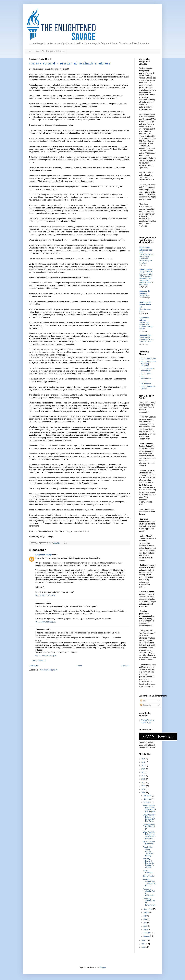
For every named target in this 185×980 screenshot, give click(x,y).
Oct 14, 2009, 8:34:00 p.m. (46, 622)
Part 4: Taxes (146, 374)
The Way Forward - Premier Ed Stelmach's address (70, 64)
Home (29, 51)
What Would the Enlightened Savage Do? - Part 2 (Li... (149, 818)
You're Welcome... (149, 872)
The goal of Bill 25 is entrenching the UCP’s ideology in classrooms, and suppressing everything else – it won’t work (146, 278)
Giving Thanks (149, 876)
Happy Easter (144, 296)
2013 (144, 779)
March (146, 929)
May (145, 923)
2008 (144, 940)
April (145, 926)
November (148, 799)
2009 (144, 793)
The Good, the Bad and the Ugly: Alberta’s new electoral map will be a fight (146, 259)
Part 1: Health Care (148, 359)
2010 (144, 789)
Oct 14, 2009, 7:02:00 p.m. (46, 595)
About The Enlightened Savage (50, 51)
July (145, 916)
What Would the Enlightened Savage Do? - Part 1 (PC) (149, 835)
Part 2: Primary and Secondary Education (148, 364)
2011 (144, 786)
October (147, 802)
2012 (144, 783)
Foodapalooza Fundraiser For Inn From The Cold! (146, 340)
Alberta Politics (146, 270)
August (146, 912)
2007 (144, 944)
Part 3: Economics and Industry (148, 370)
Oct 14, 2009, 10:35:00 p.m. (46, 656)
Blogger (103, 967)
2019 (144, 759)
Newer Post (34, 666)
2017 (144, 766)
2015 (144, 772)
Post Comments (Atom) (48, 670)
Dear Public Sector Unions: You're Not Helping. (148, 851)
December (148, 796)
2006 (144, 947)
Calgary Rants (145, 335)
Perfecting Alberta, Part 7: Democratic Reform (150, 882)
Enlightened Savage (44, 555)
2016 (144, 769)
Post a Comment (39, 661)
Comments (146, 705)
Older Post (125, 666)
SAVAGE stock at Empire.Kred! (148, 721)
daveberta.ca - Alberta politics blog (146, 250)
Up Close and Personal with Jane (145, 305)
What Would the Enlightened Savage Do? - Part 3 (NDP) (149, 808)
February (147, 933)
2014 (144, 776)
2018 (144, 762)
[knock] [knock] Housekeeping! (149, 827)
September (148, 909)
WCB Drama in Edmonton (149, 843)
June (146, 919)
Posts (144, 701)
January (147, 936)
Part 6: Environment (146, 383)
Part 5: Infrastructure (146, 378)
